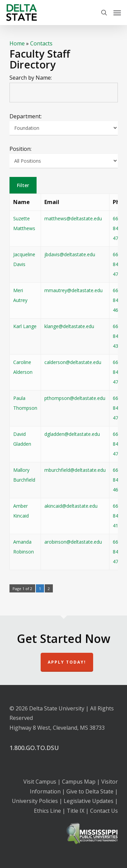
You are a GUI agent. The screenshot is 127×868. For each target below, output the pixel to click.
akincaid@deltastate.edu (71, 506)
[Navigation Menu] (117, 13)
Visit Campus (40, 782)
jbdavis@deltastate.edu (70, 254)
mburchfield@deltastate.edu (75, 470)
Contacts (41, 43)
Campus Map (79, 782)
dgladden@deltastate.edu (72, 434)
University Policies (35, 801)
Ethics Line (47, 811)
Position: (20, 149)
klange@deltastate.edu (69, 326)
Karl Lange (25, 326)
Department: (26, 116)
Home (17, 43)
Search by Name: (31, 78)
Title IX (76, 811)
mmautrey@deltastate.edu (73, 290)
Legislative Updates (89, 801)
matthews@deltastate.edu (73, 218)
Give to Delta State (90, 791)
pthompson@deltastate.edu (75, 398)
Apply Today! (67, 662)
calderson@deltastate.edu (73, 362)
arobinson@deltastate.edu (73, 542)
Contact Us (104, 811)
